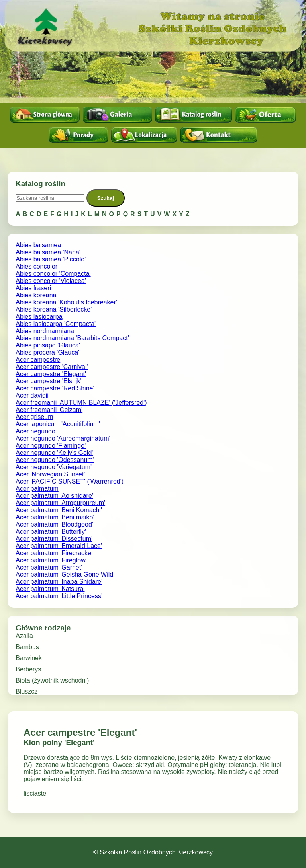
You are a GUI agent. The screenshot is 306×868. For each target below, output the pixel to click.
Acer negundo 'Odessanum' (55, 460)
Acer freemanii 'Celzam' (49, 410)
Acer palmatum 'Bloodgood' (54, 524)
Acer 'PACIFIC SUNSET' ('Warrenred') (70, 481)
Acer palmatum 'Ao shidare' (54, 496)
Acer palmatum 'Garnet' (49, 567)
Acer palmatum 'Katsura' (50, 589)
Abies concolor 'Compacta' (53, 274)
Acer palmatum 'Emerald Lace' (59, 546)
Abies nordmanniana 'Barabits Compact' (72, 338)
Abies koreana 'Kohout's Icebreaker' (66, 302)
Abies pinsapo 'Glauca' (48, 345)
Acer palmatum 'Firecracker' (55, 553)
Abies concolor (36, 266)
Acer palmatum (37, 489)
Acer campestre (38, 360)
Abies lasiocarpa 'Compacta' (56, 324)
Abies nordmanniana (45, 331)
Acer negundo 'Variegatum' (54, 467)
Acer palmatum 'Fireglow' (51, 560)
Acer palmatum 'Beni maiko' (55, 517)
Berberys (28, 669)
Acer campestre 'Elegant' (51, 374)
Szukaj (106, 198)
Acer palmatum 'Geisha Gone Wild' (65, 574)
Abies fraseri (33, 288)
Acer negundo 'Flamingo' (51, 446)
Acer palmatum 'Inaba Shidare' (59, 582)
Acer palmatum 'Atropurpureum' (60, 503)
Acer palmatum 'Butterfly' (51, 532)
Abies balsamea (38, 245)
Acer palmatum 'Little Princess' (59, 596)
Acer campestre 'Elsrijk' (48, 381)
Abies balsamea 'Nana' (48, 252)
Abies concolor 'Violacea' (51, 281)
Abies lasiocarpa (39, 317)
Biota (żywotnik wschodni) (52, 680)
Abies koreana (36, 295)
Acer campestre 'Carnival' (52, 367)
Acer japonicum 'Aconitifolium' (58, 424)
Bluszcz (26, 691)
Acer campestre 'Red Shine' (55, 388)
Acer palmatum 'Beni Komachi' (59, 510)
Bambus (27, 647)
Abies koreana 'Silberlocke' (54, 309)
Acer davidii (32, 395)
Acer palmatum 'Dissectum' (54, 539)
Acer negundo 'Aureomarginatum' (63, 438)
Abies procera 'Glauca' (47, 352)
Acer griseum (34, 417)
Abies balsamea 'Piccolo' (51, 259)
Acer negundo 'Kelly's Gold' (54, 453)
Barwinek (29, 658)
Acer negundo (35, 431)
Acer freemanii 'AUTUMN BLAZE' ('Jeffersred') (81, 403)
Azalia (24, 636)
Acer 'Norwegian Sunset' (50, 474)
